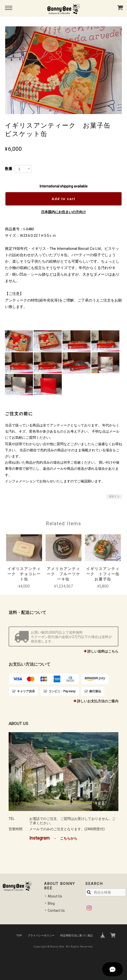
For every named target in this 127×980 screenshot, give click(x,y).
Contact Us (56, 911)
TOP (19, 936)
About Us (55, 896)
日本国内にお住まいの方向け (63, 212)
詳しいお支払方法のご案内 (98, 701)
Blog (51, 903)
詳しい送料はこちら (103, 651)
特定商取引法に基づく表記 (77, 936)
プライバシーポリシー (41, 936)
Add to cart (63, 199)
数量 (9, 169)
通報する (114, 497)
